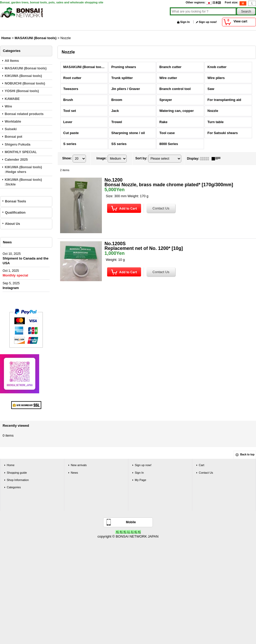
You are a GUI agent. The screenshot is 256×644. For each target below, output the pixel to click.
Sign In (185, 22)
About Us (13, 224)
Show (67, 158)
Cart (202, 465)
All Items (12, 61)
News (74, 473)
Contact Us (206, 473)
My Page (141, 480)
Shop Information (18, 480)
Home (11, 465)
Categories (14, 487)
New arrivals (79, 465)
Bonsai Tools (16, 201)
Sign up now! (208, 22)
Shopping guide (17, 473)
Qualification (15, 212)
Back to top (247, 455)
